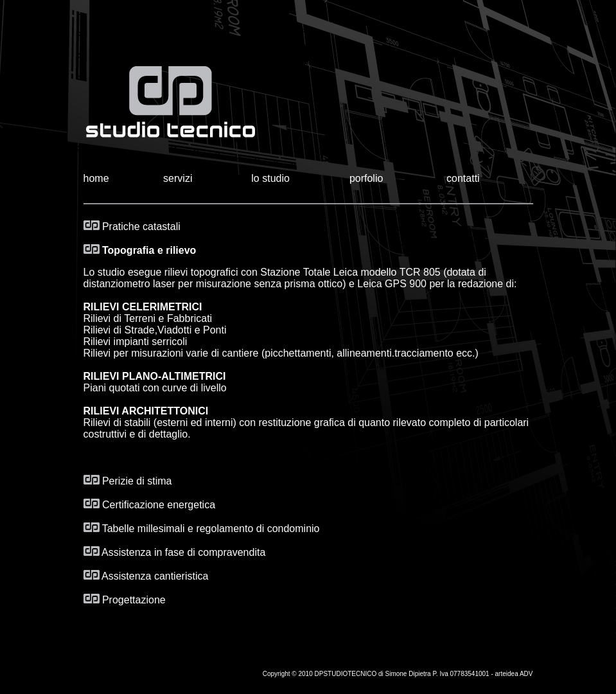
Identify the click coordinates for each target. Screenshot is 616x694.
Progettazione (125, 600)
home (96, 178)
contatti (463, 178)
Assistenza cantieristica (146, 576)
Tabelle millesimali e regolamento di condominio (211, 529)
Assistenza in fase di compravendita (175, 552)
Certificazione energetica (150, 505)
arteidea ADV (514, 674)
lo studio (270, 178)
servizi (178, 178)
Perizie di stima (128, 481)
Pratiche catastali (132, 227)
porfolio (366, 178)
